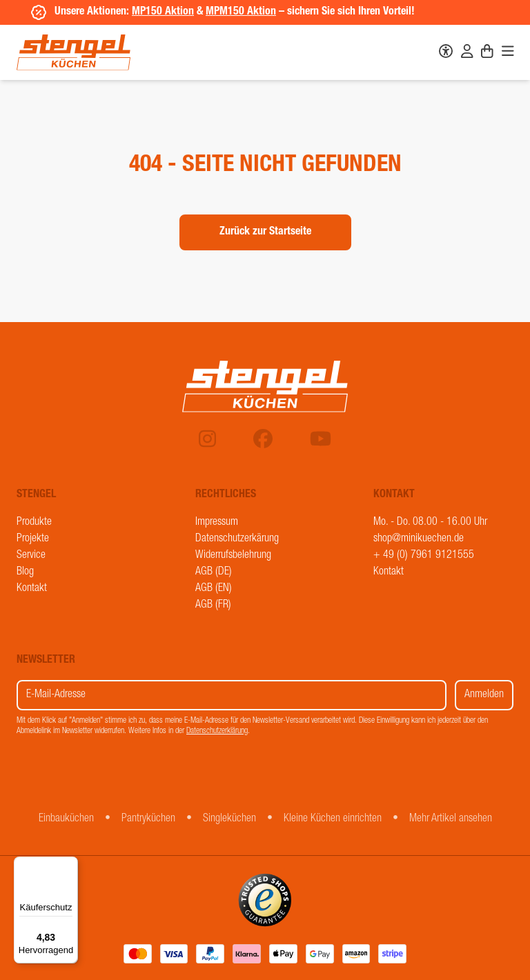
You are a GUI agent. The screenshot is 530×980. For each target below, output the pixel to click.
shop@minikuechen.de (419, 539)
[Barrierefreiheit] (446, 53)
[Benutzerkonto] (467, 53)
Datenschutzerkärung (237, 539)
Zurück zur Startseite (265, 232)
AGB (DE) (214, 572)
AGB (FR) (213, 606)
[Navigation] (508, 53)
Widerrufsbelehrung (233, 556)
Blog (25, 572)
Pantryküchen (148, 819)
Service (31, 556)
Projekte (33, 539)
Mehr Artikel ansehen (451, 819)
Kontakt (32, 589)
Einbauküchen (66, 819)
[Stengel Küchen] (73, 52)
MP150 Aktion (160, 12)
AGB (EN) (214, 589)
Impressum (217, 523)
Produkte (34, 523)
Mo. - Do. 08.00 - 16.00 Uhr (430, 523)
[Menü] (70, 865)
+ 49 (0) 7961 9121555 (424, 556)
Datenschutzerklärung (217, 731)
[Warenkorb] (487, 53)
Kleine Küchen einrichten (333, 819)
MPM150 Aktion (238, 12)
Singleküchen (229, 819)
